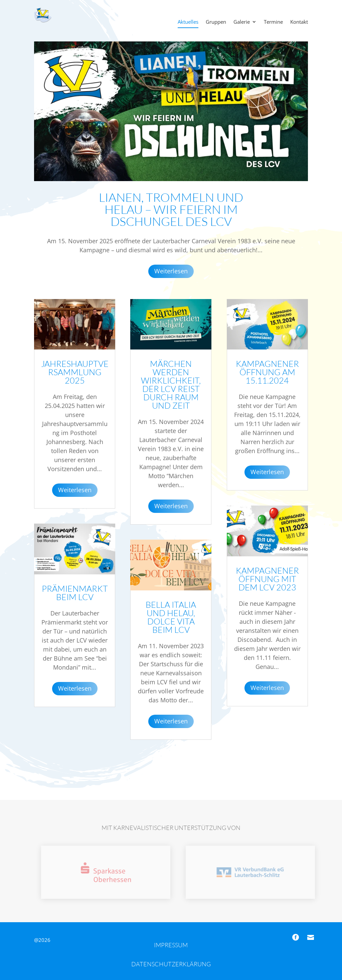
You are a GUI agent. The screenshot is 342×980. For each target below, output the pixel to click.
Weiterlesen (171, 271)
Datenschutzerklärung (171, 964)
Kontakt (299, 22)
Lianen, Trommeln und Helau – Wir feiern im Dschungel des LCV (171, 209)
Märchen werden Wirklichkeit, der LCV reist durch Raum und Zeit (171, 385)
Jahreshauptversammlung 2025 (75, 372)
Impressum (171, 945)
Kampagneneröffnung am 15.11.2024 (267, 372)
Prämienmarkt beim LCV (75, 593)
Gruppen (216, 22)
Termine (273, 22)
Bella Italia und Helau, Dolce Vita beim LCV (171, 617)
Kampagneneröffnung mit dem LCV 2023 (267, 579)
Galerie (242, 22)
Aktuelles (188, 22)
